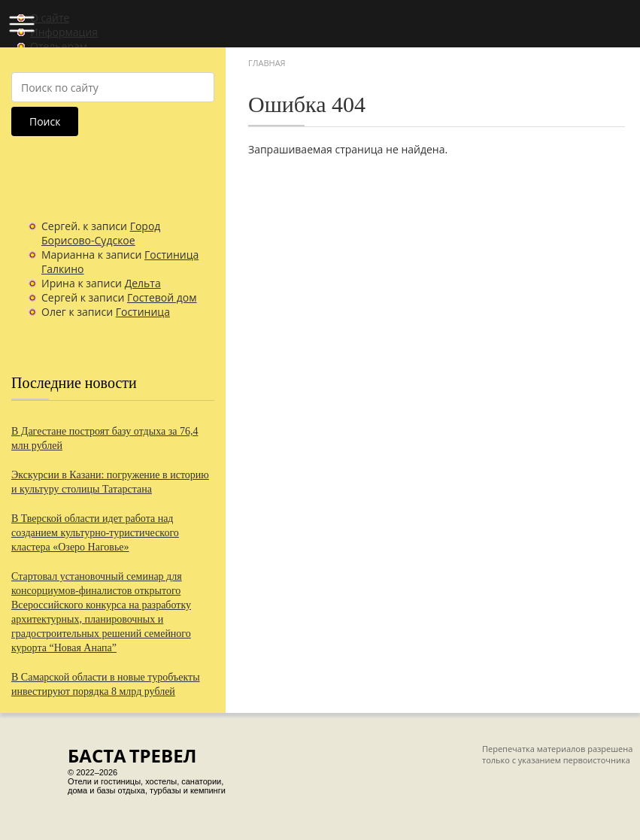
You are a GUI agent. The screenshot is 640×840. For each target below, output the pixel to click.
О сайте (50, 18)
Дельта (143, 283)
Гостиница (143, 312)
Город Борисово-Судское (101, 233)
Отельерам (59, 46)
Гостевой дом (162, 297)
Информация (64, 32)
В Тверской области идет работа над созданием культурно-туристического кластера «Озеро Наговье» (95, 533)
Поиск (45, 121)
